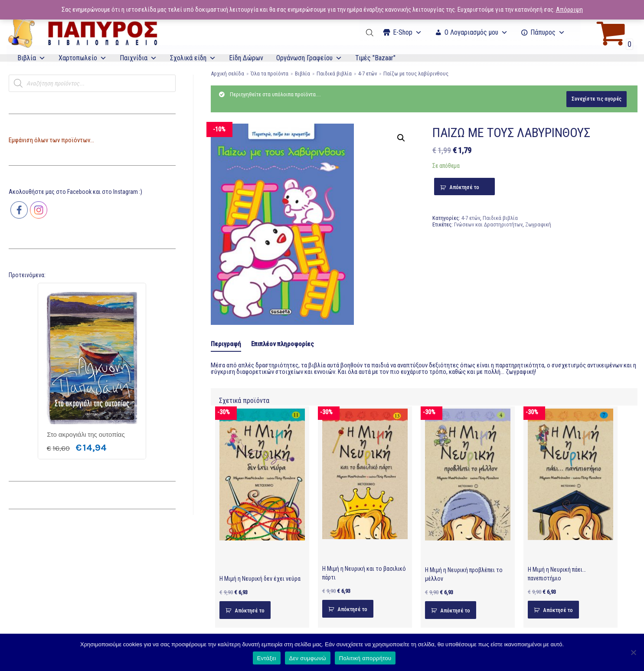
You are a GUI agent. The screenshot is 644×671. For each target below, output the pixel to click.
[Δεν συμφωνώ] (633, 652)
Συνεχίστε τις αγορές (597, 99)
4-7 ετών (368, 74)
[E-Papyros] (82, 33)
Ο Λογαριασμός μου (476, 32)
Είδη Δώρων (246, 58)
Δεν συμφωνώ (308, 658)
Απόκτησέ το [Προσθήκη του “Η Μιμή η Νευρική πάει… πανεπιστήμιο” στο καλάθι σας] (558, 610)
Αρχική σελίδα (227, 74)
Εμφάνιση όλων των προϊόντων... (51, 140)
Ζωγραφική (538, 224)
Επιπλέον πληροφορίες (283, 344)
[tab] (226, 345)
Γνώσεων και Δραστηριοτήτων (488, 224)
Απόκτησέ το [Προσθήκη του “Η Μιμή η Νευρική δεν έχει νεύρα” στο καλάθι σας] (250, 610)
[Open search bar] (370, 33)
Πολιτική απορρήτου (365, 658)
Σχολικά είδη (193, 58)
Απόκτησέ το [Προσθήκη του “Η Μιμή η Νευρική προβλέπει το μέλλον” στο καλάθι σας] (455, 610)
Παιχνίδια (138, 58)
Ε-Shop (407, 32)
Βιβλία (31, 58)
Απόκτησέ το (464, 187)
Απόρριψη (569, 10)
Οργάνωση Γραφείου (309, 58)
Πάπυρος (548, 32)
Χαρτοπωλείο (83, 58)
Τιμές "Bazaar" (375, 58)
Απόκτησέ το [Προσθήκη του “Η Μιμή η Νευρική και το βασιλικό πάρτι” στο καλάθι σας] (352, 609)
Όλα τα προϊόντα (270, 74)
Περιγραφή (226, 344)
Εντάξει (267, 658)
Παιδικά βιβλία (334, 74)
